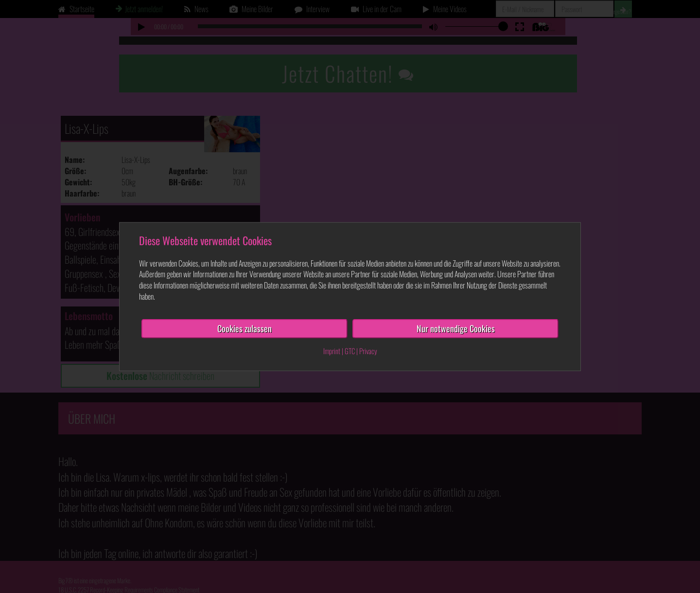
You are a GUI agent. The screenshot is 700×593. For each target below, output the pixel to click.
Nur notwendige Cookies (456, 328)
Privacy (368, 350)
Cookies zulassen (245, 328)
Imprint (332, 350)
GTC (350, 350)
